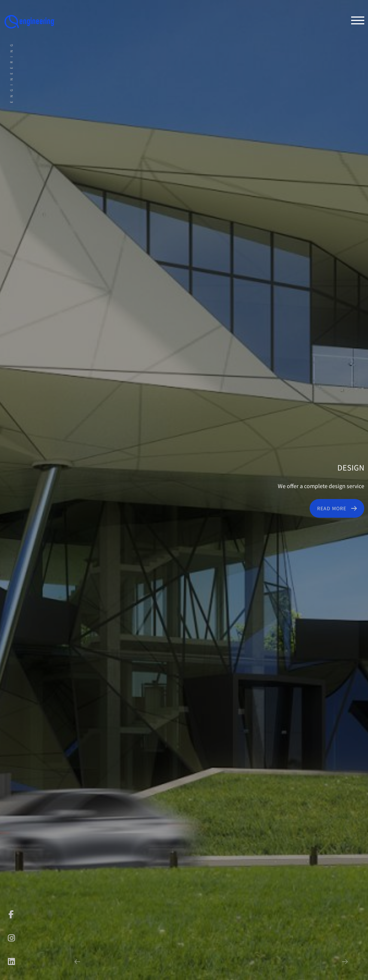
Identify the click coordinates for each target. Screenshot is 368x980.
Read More (332, 508)
